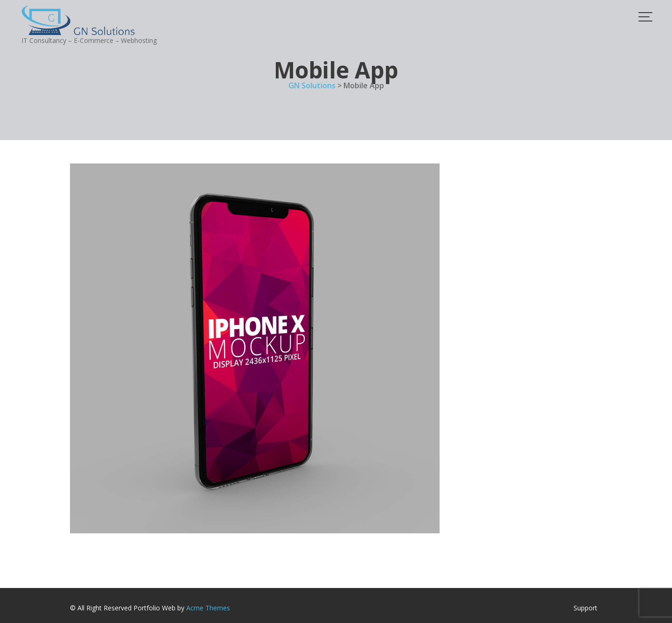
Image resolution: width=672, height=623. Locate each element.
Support (585, 608)
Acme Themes (208, 608)
